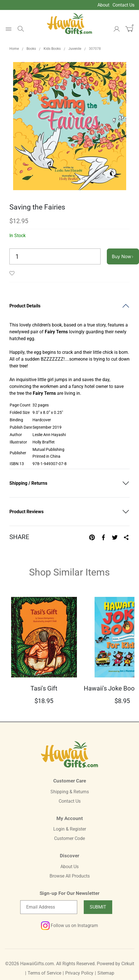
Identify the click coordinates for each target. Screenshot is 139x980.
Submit (98, 907)
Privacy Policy (79, 973)
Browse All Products (70, 876)
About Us (69, 867)
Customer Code (69, 838)
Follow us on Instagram (69, 925)
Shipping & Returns (70, 792)
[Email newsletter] (49, 907)
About (103, 5)
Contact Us (123, 5)
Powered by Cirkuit (116, 964)
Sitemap (106, 973)
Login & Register (70, 829)
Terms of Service (44, 973)
